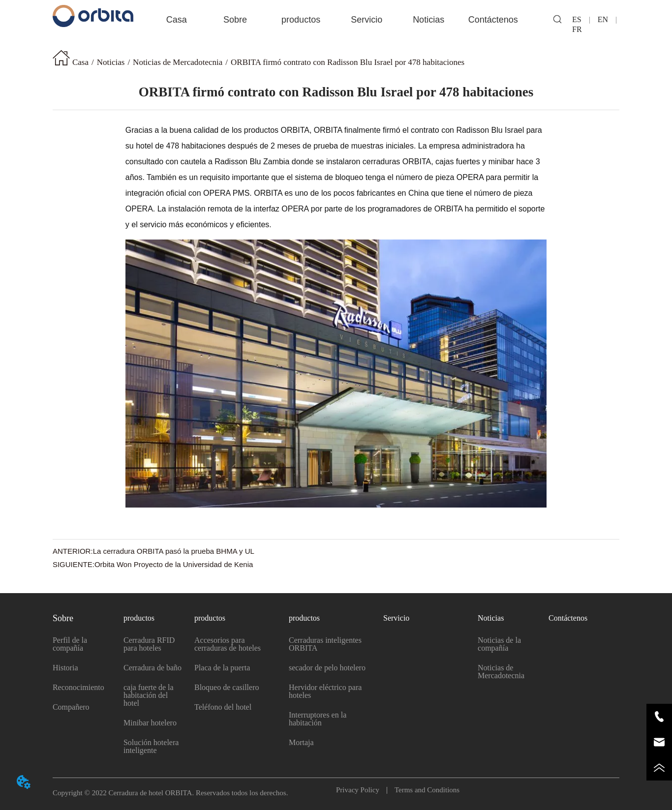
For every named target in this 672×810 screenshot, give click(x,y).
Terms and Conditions (423, 790)
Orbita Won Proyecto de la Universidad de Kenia (174, 564)
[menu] (336, 20)
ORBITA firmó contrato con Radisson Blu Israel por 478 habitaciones (348, 62)
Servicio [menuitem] (367, 20)
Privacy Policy (361, 790)
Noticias (111, 62)
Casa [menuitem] (177, 20)
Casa (80, 62)
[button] (235, 20)
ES (581, 19)
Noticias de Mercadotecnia (178, 62)
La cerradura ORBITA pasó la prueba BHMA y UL (174, 551)
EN (603, 19)
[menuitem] (235, 20)
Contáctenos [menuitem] (493, 20)
